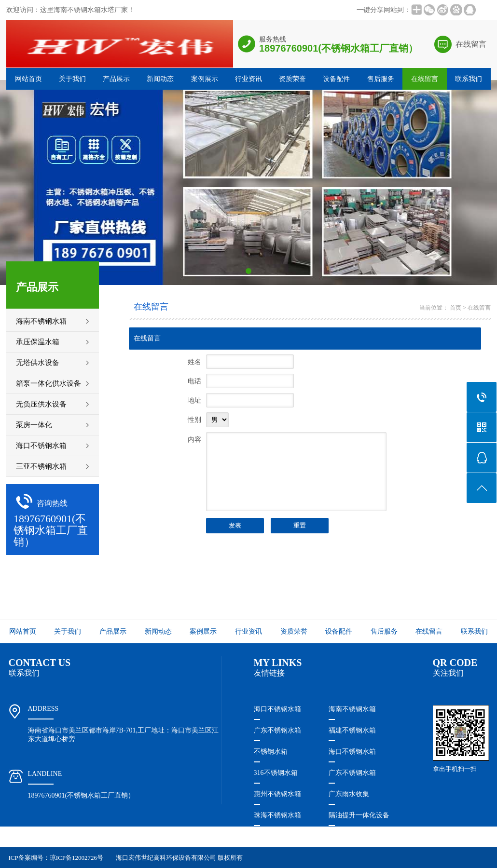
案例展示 (205, 79)
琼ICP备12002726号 (76, 858)
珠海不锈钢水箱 (277, 815)
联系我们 (469, 79)
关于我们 (72, 79)
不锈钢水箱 (271, 752)
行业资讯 (248, 79)
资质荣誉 (292, 79)
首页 (456, 308)
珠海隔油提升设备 (281, 836)
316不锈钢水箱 (276, 773)
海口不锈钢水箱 (277, 709)
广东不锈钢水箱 (277, 730)
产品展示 (116, 79)
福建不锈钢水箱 (352, 730)
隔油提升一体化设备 (359, 815)
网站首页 (28, 79)
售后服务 (381, 79)
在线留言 (471, 44)
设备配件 (336, 79)
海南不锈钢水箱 (352, 709)
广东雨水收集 (349, 794)
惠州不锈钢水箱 (277, 794)
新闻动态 (160, 79)
